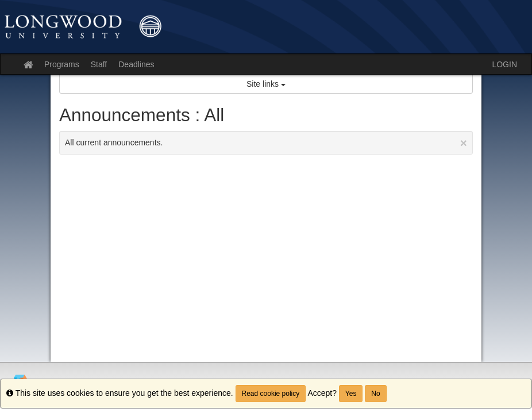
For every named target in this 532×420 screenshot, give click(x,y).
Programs (62, 64)
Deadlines (136, 64)
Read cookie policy (271, 394)
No (375, 394)
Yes (351, 394)
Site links (266, 84)
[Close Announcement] (464, 143)
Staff (99, 64)
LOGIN (504, 64)
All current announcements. (266, 143)
